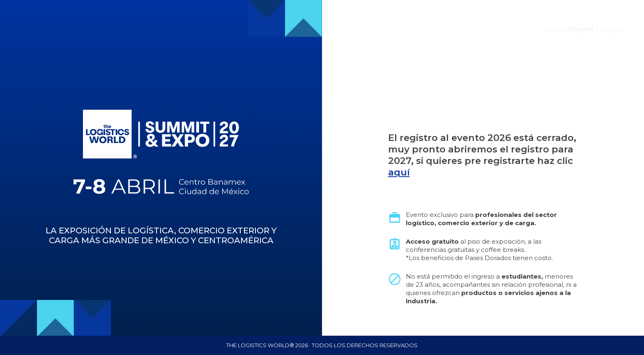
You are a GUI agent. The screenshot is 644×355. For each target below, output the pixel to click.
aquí (399, 172)
